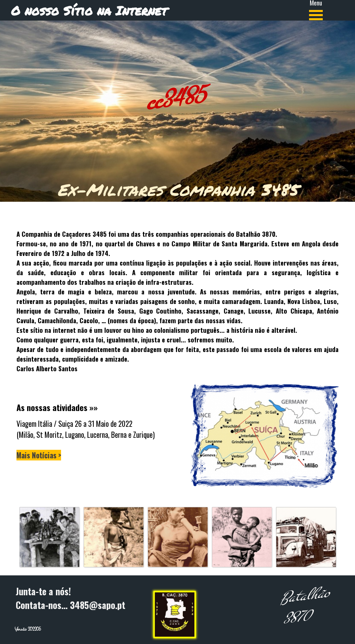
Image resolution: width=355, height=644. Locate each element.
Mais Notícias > (39, 455)
